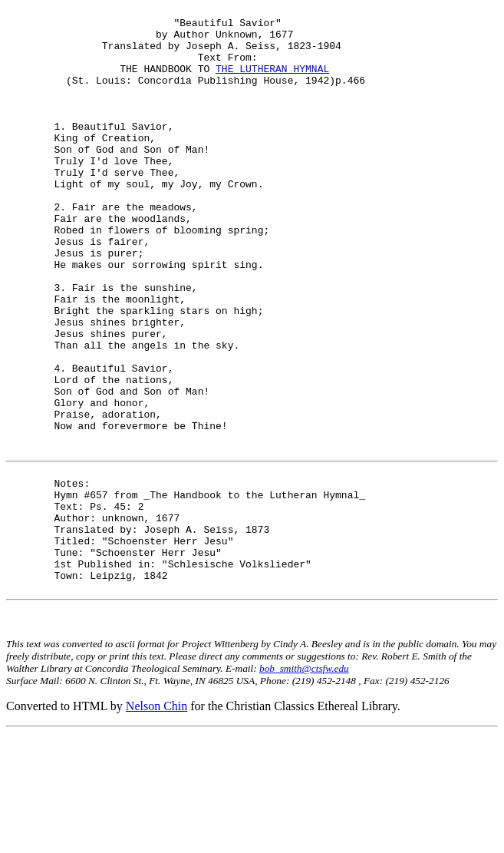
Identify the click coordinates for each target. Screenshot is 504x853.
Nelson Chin (156, 826)
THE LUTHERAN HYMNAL (272, 82)
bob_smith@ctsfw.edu (304, 788)
